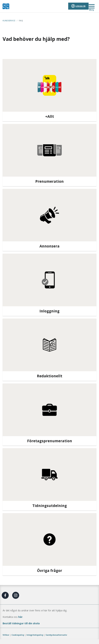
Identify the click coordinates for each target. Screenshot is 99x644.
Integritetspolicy (35, 635)
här (20, 617)
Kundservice (9, 21)
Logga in (80, 6)
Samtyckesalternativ (56, 635)
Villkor (6, 635)
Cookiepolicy (18, 635)
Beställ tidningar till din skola (21, 623)
